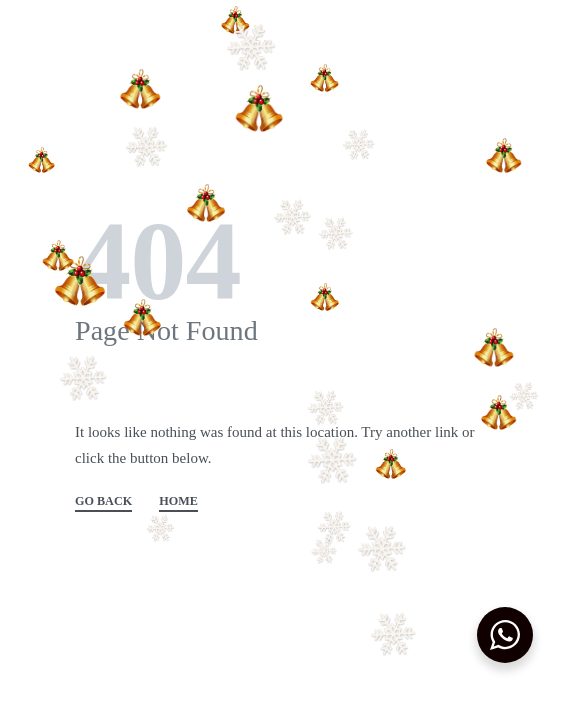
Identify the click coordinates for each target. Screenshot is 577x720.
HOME (178, 501)
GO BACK (103, 501)
